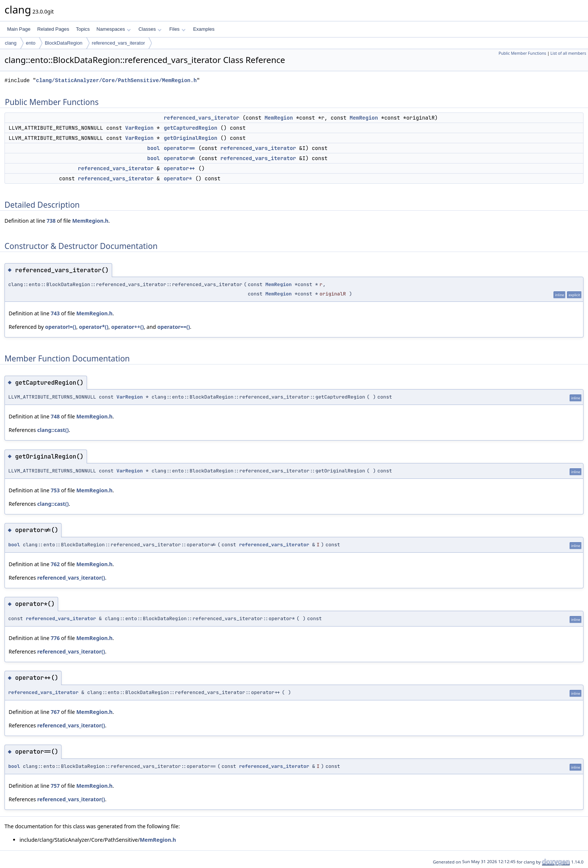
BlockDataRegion (63, 43)
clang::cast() (53, 430)
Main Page (19, 29)
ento (31, 43)
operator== (180, 148)
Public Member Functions (522, 53)
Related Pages (53, 29)
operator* (178, 178)
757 (55, 786)
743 (55, 313)
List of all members (568, 53)
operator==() (174, 327)
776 (55, 638)
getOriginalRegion (191, 138)
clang (11, 43)
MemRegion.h (90, 221)
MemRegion (279, 118)
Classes (150, 29)
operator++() (128, 327)
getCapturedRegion (191, 128)
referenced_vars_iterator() (71, 578)
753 (55, 490)
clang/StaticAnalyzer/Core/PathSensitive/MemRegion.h (116, 80)
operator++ (180, 168)
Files (177, 29)
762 (55, 564)
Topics (83, 29)
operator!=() (61, 327)
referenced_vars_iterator (118, 43)
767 (55, 712)
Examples (204, 29)
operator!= (180, 158)
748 (55, 416)
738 (51, 221)
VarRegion (139, 128)
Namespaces (113, 29)
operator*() (94, 327)
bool (154, 148)
